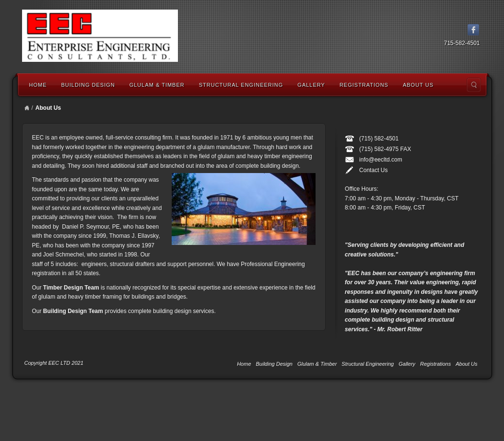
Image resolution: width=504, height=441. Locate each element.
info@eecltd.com (381, 160)
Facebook (474, 30)
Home (38, 85)
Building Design (88, 85)
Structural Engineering (241, 85)
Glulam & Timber (157, 85)
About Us (418, 85)
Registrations (364, 85)
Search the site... (474, 85)
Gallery (311, 85)
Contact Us (373, 170)
